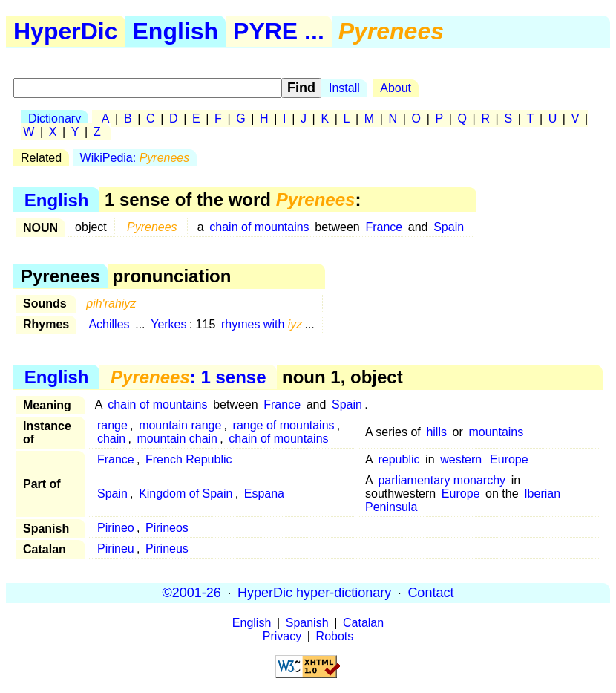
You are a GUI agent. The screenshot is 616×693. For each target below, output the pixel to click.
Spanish (307, 623)
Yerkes (168, 324)
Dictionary (55, 118)
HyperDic (66, 31)
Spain (449, 227)
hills (436, 432)
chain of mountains (259, 227)
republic (399, 459)
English (176, 31)
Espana (264, 494)
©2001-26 (192, 593)
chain (111, 439)
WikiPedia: (135, 158)
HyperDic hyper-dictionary (314, 593)
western (461, 459)
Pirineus (167, 549)
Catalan (363, 623)
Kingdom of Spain (186, 494)
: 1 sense (188, 377)
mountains (496, 432)
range (112, 425)
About (396, 88)
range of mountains (284, 425)
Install (344, 88)
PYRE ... (279, 31)
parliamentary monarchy (442, 480)
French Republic (189, 459)
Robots (335, 636)
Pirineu (116, 549)
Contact (430, 593)
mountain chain (177, 439)
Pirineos (167, 528)
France (384, 227)
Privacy (282, 636)
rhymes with (262, 324)
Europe (509, 459)
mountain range (180, 425)
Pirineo (116, 528)
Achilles (109, 324)
